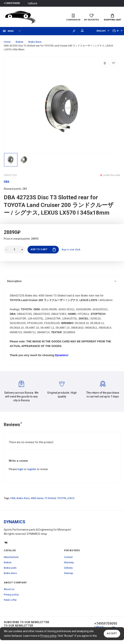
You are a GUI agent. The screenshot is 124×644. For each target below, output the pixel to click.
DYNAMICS (15, 522)
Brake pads (10, 568)
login (20, 469)
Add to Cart (43, 250)
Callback (32, 3)
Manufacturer (11, 557)
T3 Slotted (50, 498)
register (32, 469)
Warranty (69, 562)
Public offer (10, 600)
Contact (68, 557)
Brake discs (23, 498)
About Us (9, 589)
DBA (13, 498)
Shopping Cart (112, 17)
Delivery (68, 568)
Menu (8, 31)
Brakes (8, 562)
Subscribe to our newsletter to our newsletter (27, 624)
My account (82, 31)
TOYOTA (61, 498)
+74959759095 (12, 3)
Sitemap (69, 573)
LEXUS (71, 498)
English (101, 31)
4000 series (37, 498)
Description (62, 281)
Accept (112, 634)
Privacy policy (48, 636)
